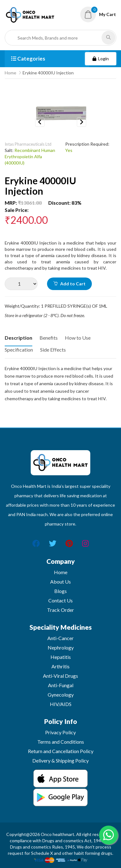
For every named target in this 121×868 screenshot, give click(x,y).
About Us (60, 582)
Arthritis (60, 666)
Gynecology (61, 695)
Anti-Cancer (60, 638)
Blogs (60, 591)
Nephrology (61, 647)
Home (11, 73)
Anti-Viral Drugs (60, 676)
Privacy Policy (60, 732)
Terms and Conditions (61, 742)
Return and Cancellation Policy (61, 751)
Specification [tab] (19, 350)
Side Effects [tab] (53, 350)
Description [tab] (18, 338)
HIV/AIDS (61, 704)
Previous (40, 122)
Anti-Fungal (61, 685)
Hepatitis (61, 657)
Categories (28, 59)
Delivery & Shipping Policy (60, 760)
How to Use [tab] (78, 338)
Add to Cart (69, 284)
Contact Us (60, 600)
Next (82, 122)
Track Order (60, 610)
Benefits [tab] (49, 338)
